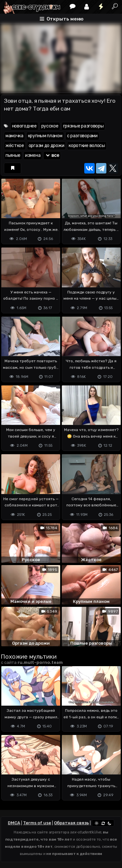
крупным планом (45, 136)
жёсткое (15, 146)
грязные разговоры (83, 126)
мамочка (14, 136)
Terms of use (37, 823)
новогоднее (24, 126)
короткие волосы (87, 146)
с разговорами (82, 136)
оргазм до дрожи (47, 146)
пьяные (13, 155)
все (52, 155)
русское (50, 126)
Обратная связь (71, 823)
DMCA (14, 823)
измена (33, 155)
